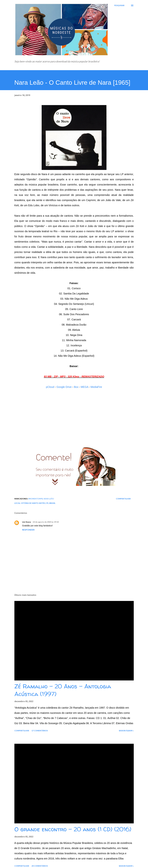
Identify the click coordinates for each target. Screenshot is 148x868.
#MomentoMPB (36, 499)
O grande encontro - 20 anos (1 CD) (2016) (73, 829)
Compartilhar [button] (123, 499)
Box (76, 387)
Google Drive (64, 387)
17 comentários (40, 731)
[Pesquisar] (119, 5)
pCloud (50, 387)
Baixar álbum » (126, 731)
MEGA (84, 387)
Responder (28, 530)
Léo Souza (27, 522)
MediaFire (96, 387)
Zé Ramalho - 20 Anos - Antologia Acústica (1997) (63, 690)
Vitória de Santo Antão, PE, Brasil (38, 503)
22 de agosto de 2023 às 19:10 (46, 522)
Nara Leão (49, 499)
